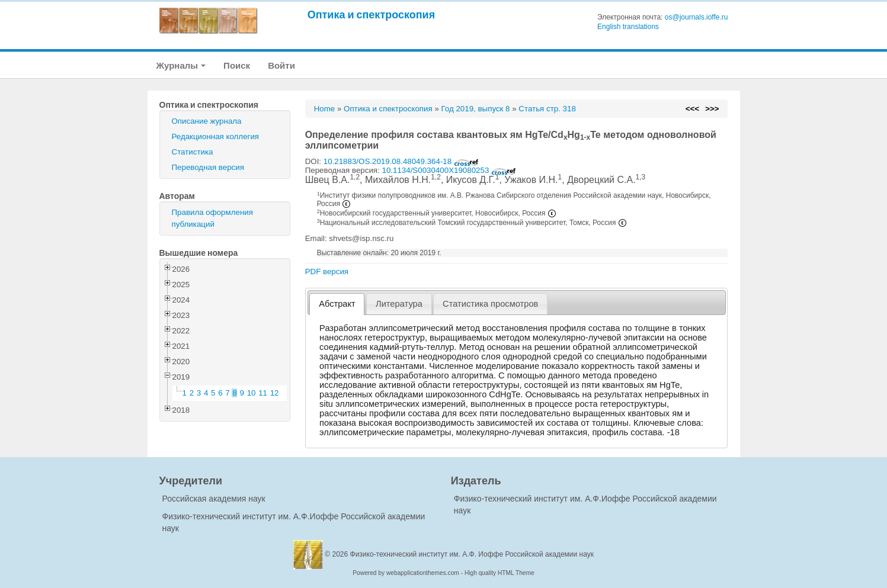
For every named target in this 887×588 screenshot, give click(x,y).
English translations (628, 27)
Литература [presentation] (399, 304)
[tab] (337, 304)
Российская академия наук (214, 499)
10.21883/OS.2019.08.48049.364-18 (401, 161)
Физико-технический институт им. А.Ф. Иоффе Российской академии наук (472, 554)
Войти (281, 65)
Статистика (193, 152)
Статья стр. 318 (547, 109)
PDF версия (327, 271)
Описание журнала (207, 121)
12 (275, 393)
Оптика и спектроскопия (372, 15)
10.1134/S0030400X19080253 (449, 170)
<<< (692, 109)
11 (263, 393)
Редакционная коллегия (216, 136)
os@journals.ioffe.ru (697, 17)
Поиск (237, 65)
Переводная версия (208, 167)
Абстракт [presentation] (337, 304)
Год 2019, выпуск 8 (476, 109)
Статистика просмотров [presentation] (490, 304)
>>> (712, 109)
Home (325, 109)
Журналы (181, 65)
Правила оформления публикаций (212, 218)
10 (252, 393)
